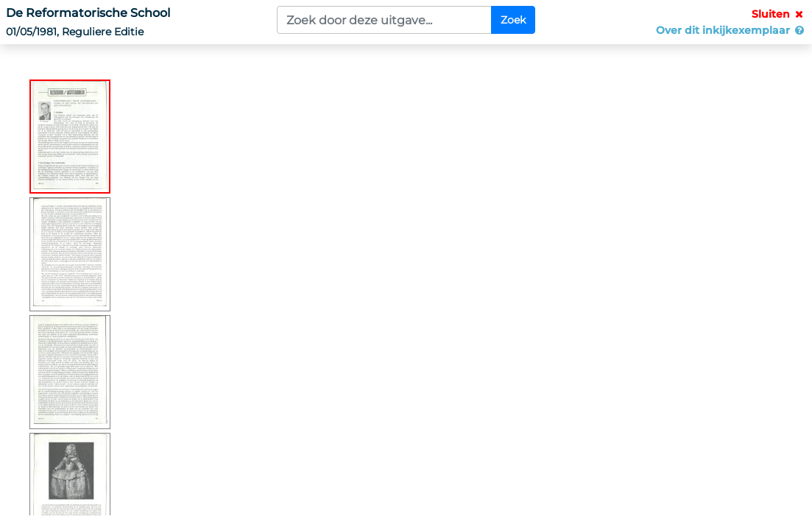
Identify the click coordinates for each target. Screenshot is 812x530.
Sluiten (779, 14)
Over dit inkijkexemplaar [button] (731, 30)
